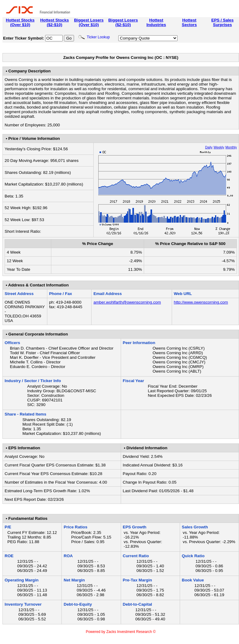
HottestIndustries (156, 22)
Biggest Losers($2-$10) (123, 22)
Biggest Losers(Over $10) (89, 22)
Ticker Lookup (94, 37)
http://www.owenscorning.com (201, 302)
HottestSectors (189, 22)
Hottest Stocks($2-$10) (55, 22)
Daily (209, 147)
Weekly (219, 147)
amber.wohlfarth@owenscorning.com (127, 302)
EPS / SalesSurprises (223, 22)
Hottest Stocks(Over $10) (20, 22)
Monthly (231, 147)
